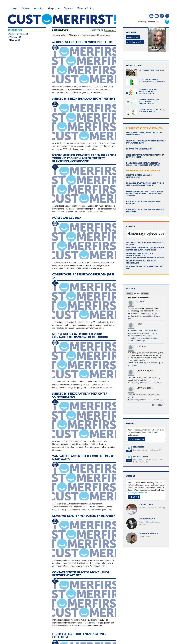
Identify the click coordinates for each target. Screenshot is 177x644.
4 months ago (140, 341)
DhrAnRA (141, 346)
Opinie (26, 8)
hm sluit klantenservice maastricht (140, 316)
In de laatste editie (135, 42)
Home (13, 8)
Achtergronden (17, 34)
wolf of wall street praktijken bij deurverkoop (144, 363)
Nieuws (14, 40)
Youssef (140, 302)
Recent (137, 294)
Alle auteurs (134, 497)
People (130, 294)
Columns (14, 37)
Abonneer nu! (133, 37)
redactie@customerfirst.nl (137, 493)
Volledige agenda (136, 439)
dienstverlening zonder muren (139, 383)
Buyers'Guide (86, 8)
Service (69, 8)
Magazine (54, 8)
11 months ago (157, 383)
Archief (39, 8)
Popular (145, 294)
